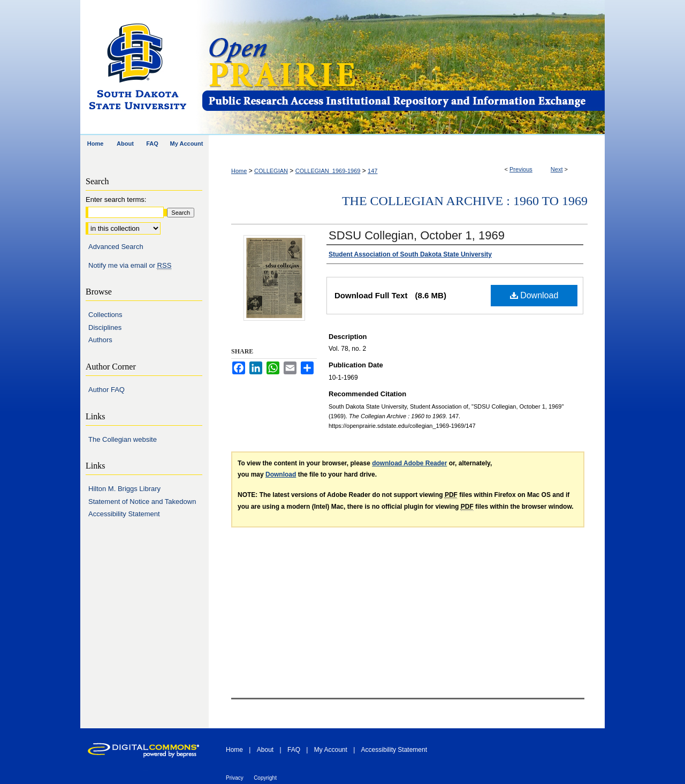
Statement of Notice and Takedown (142, 502)
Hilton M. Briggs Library (124, 489)
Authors (100, 340)
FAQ (294, 750)
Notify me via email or (130, 266)
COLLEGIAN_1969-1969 (328, 171)
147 (372, 171)
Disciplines (105, 327)
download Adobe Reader (409, 463)
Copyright (265, 778)
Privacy (235, 778)
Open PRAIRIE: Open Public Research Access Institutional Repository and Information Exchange (403, 68)
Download (534, 295)
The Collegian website (123, 439)
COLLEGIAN (271, 171)
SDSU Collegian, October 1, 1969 (417, 235)
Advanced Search (116, 247)
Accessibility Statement (124, 514)
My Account (331, 750)
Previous (521, 169)
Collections (105, 315)
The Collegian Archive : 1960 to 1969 (465, 201)
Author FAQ (106, 390)
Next (557, 169)
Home (239, 171)
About (265, 750)
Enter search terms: (116, 199)
